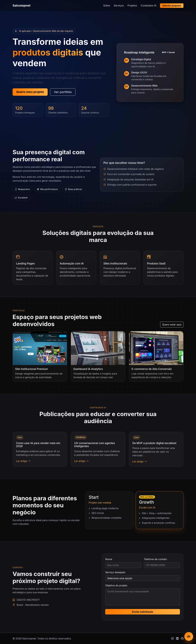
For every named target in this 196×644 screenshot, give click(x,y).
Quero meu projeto (30, 92)
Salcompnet (22, 6)
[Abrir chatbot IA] (189, 636)
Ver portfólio (63, 92)
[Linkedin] (177, 638)
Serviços (119, 6)
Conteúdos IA (149, 6)
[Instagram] (172, 638)
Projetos (132, 6)
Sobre (107, 6)
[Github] (182, 638)
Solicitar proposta (172, 6)
